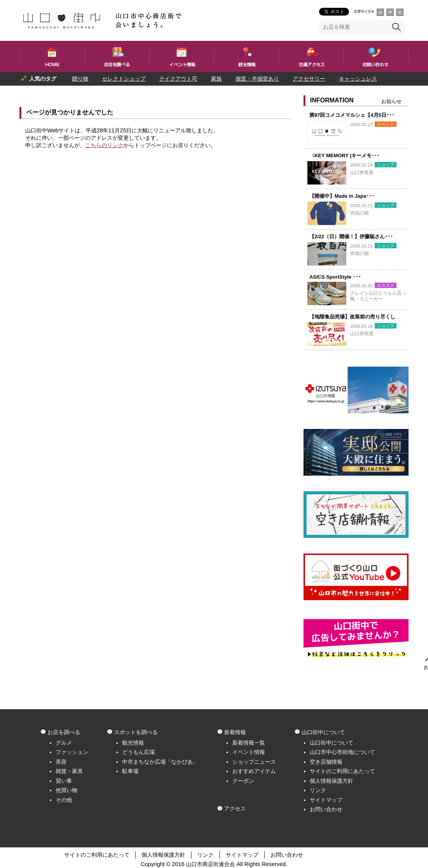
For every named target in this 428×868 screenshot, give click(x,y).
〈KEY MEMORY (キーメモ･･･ (345, 156)
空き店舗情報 (326, 762)
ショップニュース (254, 762)
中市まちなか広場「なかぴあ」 (160, 762)
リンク (318, 790)
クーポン (243, 781)
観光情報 (133, 743)
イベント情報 (249, 752)
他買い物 (67, 790)
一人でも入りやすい (87, 92)
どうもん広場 (139, 752)
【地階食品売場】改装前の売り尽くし (352, 317)
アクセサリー (309, 79)
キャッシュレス (358, 79)
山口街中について (332, 743)
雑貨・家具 (69, 771)
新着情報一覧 (249, 743)
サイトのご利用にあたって (342, 771)
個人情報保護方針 (332, 781)
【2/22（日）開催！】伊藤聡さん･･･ (351, 236)
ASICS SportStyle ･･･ (335, 277)
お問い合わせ (326, 809)
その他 (64, 800)
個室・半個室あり (257, 79)
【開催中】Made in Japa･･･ (342, 196)
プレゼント (35, 92)
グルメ (64, 743)
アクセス (235, 808)
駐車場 (130, 771)
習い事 (64, 781)
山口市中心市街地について (342, 752)
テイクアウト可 (178, 79)
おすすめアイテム (254, 771)
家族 (216, 79)
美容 (61, 762)
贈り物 (80, 79)
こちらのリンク (104, 145)
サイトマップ (326, 800)
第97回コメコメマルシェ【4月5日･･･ (352, 115)
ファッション (72, 752)
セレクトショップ (124, 79)
